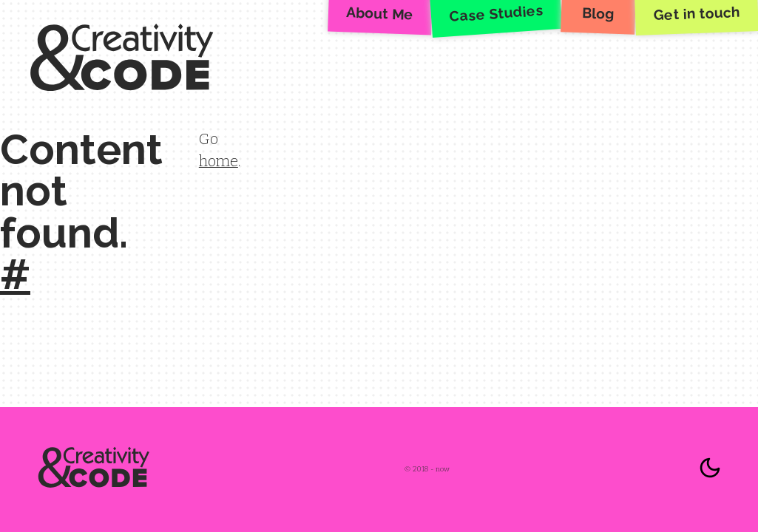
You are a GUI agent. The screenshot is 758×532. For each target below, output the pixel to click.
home (219, 161)
